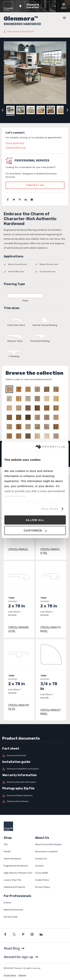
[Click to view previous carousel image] (3, 110)
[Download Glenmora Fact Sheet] (35, 756)
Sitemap (22, 975)
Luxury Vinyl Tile (12, 880)
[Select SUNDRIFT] (57, 417)
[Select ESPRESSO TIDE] (48, 408)
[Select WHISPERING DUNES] (10, 408)
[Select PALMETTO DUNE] (29, 408)
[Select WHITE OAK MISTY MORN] (29, 399)
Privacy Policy (43, 887)
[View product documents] (35, 31)
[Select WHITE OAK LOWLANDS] (10, 399)
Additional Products (14, 887)
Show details (50, 509)
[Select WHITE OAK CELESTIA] (38, 389)
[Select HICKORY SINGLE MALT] (20, 389)
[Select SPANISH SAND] (20, 427)
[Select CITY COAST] (20, 417)
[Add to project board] (63, 18)
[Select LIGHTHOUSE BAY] (38, 399)
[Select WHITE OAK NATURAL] (20, 399)
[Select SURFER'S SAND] (38, 417)
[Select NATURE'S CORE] (57, 436)
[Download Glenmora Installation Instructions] (35, 769)
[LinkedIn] (26, 200)
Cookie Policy (42, 880)
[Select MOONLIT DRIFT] (57, 408)
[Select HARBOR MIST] (48, 399)
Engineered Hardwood (16, 866)
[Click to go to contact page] (35, 143)
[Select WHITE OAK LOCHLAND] (57, 389)
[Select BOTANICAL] (20, 436)
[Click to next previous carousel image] (67, 110)
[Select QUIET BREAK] (29, 417)
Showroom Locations (46, 851)
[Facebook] (8, 200)
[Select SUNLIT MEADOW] (57, 427)
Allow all (35, 520)
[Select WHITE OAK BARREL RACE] (29, 389)
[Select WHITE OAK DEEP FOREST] (48, 389)
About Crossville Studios (48, 844)
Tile (6, 844)
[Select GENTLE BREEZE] (38, 427)
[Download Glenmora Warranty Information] (35, 782)
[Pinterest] (20, 200)
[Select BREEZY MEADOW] (48, 436)
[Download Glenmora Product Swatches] (35, 796)
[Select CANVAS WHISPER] (48, 427)
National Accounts (14, 910)
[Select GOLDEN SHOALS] (20, 408)
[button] (37, 6)
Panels (7, 851)
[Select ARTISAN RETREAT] (29, 427)
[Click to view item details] (19, 599)
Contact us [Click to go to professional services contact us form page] (35, 185)
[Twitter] (14, 200)
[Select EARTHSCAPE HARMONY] (38, 436)
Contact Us (41, 859)
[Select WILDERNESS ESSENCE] (10, 436)
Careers (39, 866)
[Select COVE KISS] (10, 427)
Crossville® (41, 873)
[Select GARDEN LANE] (29, 436)
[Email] (32, 200)
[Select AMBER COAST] (38, 408)
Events (7, 903)
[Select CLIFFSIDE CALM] (48, 417)
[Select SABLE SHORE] (57, 399)
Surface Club (11, 917)
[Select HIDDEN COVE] (10, 417)
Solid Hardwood (12, 859)
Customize (35, 530)
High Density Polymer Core (18, 873)
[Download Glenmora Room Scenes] (35, 801)
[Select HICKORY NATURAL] (10, 389)
